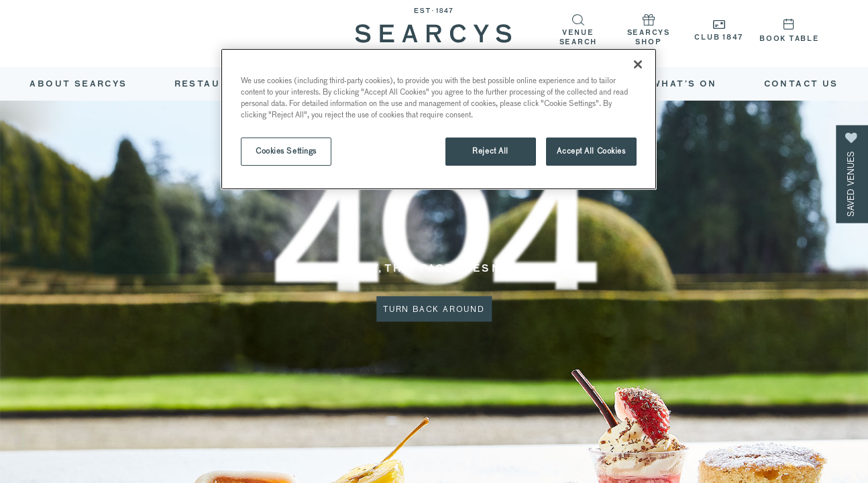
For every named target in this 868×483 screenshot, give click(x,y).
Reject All (490, 151)
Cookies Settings (286, 151)
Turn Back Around (434, 309)
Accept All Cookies (591, 151)
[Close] (638, 64)
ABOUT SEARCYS (78, 85)
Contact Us (801, 85)
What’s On (684, 85)
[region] (439, 119)
